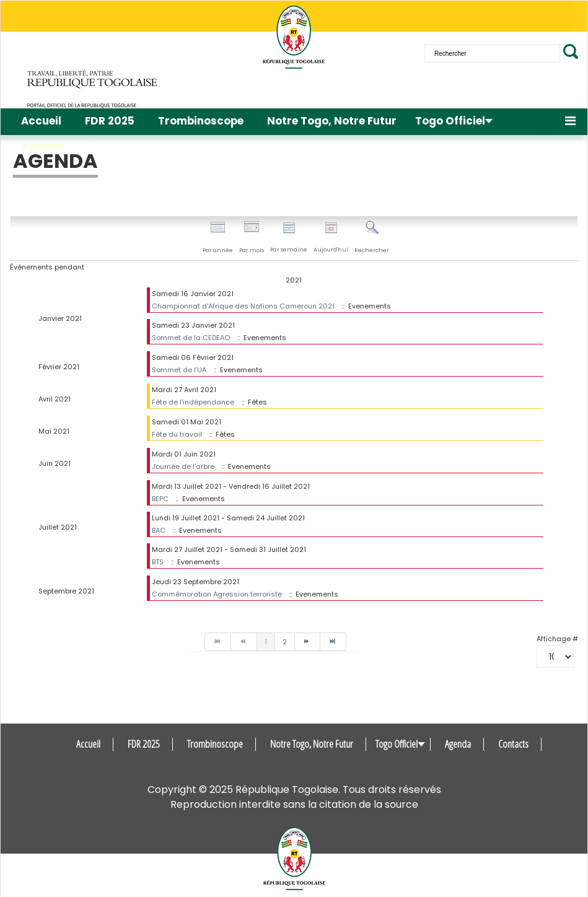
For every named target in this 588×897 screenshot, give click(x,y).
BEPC (160, 499)
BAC (159, 530)
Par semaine (289, 238)
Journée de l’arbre (183, 466)
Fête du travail (177, 434)
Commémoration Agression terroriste (217, 594)
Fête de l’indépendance (193, 402)
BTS (158, 562)
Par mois (252, 237)
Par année (218, 237)
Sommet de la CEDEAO (191, 338)
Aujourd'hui (331, 238)
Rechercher (372, 237)
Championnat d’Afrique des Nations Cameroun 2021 (243, 306)
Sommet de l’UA (179, 370)
